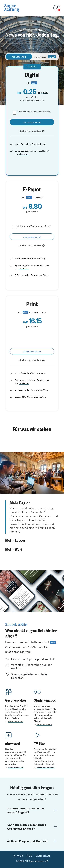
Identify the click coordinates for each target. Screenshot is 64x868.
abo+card (24, 154)
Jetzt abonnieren (45, 767)
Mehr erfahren (15, 721)
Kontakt (18, 856)
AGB (29, 856)
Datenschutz (43, 856)
